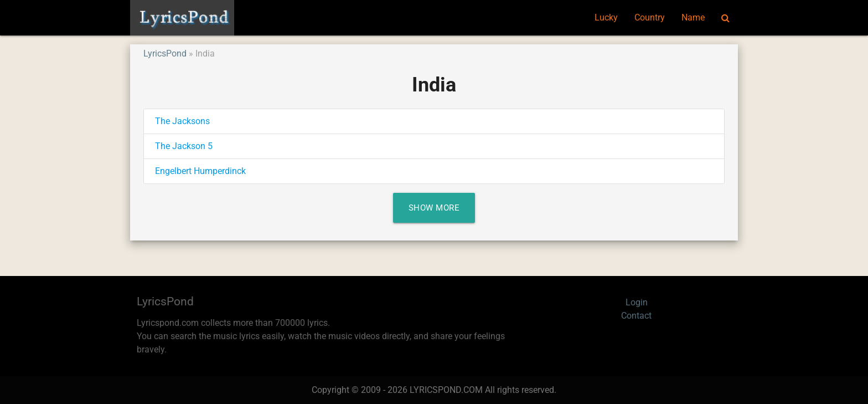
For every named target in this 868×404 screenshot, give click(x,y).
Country (650, 17)
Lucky (606, 17)
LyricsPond (165, 53)
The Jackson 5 (184, 146)
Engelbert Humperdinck (200, 171)
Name (693, 17)
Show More (434, 208)
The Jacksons (182, 121)
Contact (636, 316)
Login (637, 302)
